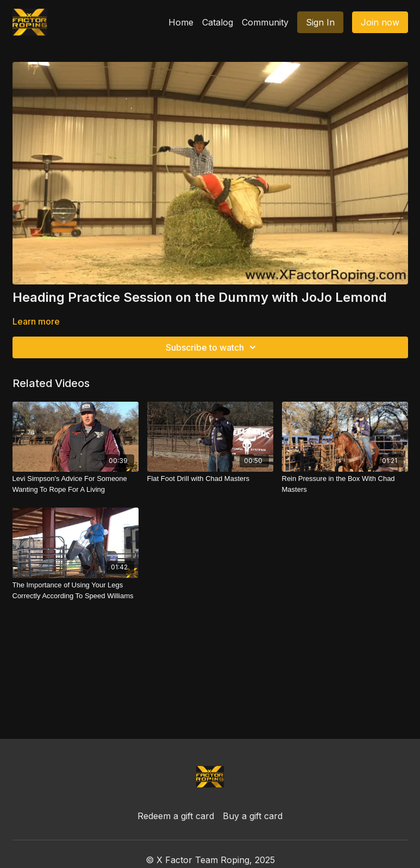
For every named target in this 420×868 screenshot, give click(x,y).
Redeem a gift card (176, 816)
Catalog (218, 22)
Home (181, 22)
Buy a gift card (253, 816)
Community (265, 22)
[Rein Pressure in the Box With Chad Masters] (345, 484)
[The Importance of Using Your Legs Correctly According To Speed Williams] (76, 590)
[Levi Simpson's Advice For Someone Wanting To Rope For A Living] (76, 484)
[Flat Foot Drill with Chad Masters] (210, 479)
